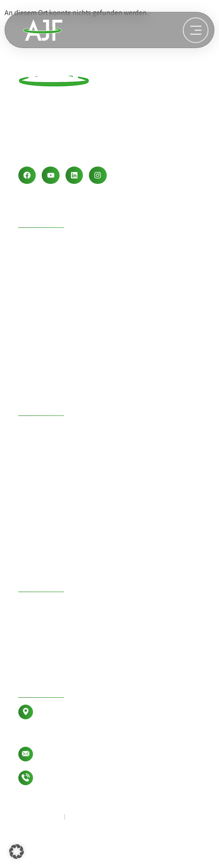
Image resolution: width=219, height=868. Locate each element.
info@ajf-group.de (67, 754)
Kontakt (37, 686)
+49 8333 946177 (67, 778)
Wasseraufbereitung (66, 395)
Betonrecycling (55, 571)
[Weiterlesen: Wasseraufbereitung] (196, 30)
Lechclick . (34, 855)
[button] (16, 852)
